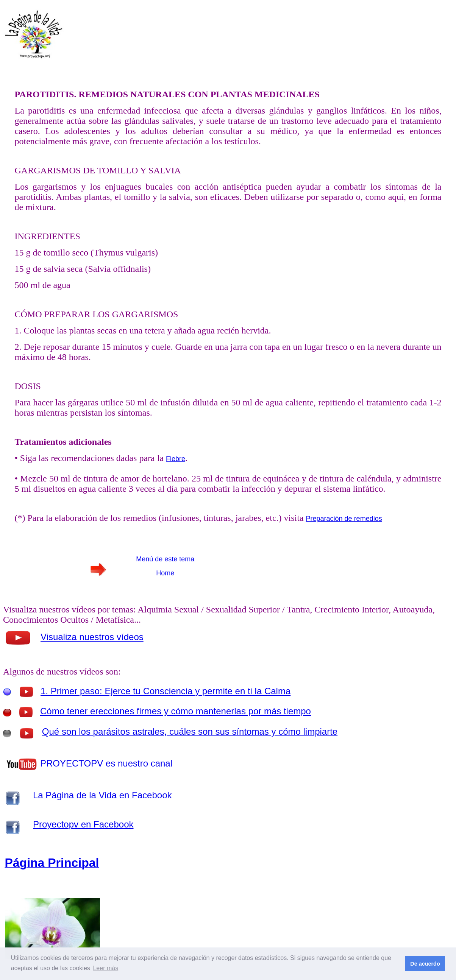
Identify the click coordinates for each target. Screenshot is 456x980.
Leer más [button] (105, 968)
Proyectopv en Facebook (83, 824)
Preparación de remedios (344, 519)
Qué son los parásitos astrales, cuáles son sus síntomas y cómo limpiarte (190, 731)
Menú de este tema (165, 559)
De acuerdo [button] (425, 964)
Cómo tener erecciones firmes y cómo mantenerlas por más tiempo (176, 711)
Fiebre (176, 459)
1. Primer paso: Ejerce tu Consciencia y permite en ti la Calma (166, 691)
